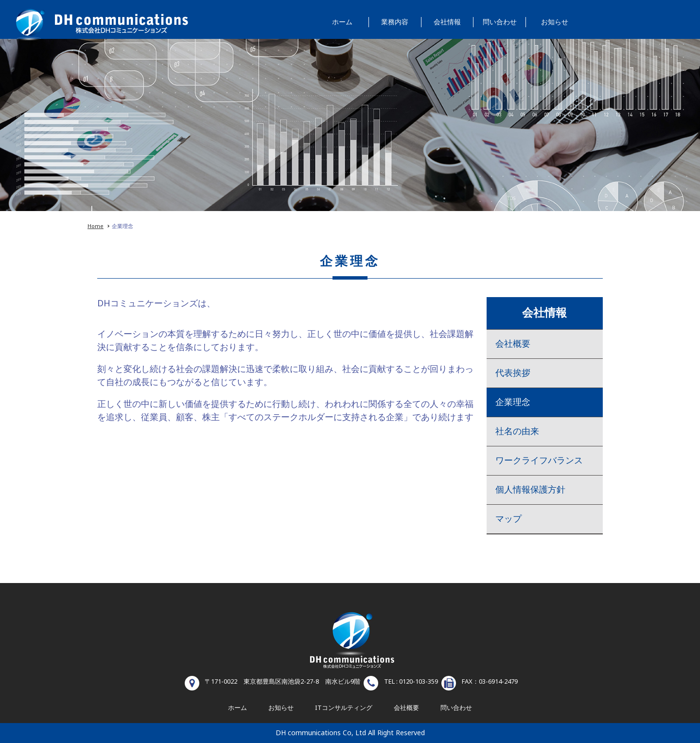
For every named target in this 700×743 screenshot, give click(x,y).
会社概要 (513, 344)
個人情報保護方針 (530, 490)
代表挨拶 (513, 373)
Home (96, 226)
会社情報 (447, 22)
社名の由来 (517, 432)
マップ (508, 519)
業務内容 (395, 22)
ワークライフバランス (539, 461)
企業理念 (513, 402)
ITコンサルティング (344, 708)
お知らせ (555, 22)
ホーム (342, 22)
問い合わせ (500, 22)
